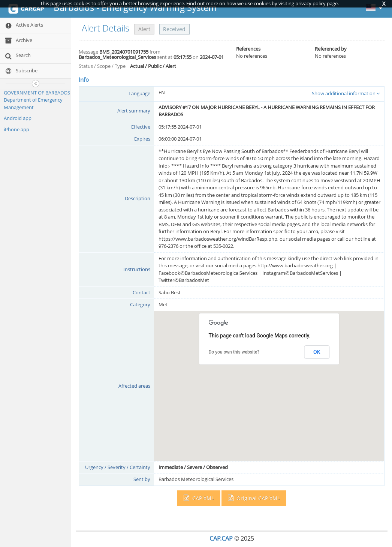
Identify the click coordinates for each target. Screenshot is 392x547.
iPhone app (16, 129)
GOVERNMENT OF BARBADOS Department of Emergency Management (37, 100)
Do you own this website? (234, 352)
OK (317, 352)
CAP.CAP (221, 538)
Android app (18, 118)
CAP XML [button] (199, 498)
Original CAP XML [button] (254, 498)
